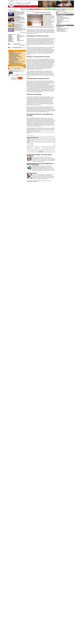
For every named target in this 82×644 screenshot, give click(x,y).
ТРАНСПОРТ (10, 37)
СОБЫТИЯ (10, 35)
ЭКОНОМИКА (10, 37)
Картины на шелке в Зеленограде (15, 28)
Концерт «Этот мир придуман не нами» (16, 12)
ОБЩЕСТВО (10, 36)
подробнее (35, 182)
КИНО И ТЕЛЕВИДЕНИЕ (21, 36)
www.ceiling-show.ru (42, 132)
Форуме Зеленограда (70, 0)
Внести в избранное (11, 0)
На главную (29, 11)
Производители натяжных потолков (46, 72)
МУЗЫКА (18, 35)
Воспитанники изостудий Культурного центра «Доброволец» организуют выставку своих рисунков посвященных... (19, 25)
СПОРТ (18, 35)
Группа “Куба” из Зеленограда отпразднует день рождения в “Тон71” (16, 17)
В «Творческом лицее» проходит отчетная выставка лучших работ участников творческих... (20, 30)
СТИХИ (18, 40)
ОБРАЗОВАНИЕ (11, 40)
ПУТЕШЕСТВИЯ (20, 37)
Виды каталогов (32, 173)
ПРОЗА (18, 39)
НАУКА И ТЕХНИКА (11, 41)
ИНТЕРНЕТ (10, 39)
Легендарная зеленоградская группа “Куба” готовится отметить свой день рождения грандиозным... (20, 20)
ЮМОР (18, 38)
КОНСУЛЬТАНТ (11, 42)
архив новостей (23, 32)
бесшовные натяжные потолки (36, 44)
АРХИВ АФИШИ (22, 46)
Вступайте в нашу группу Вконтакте (43, 12)
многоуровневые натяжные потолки (48, 83)
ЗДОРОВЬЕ (10, 40)
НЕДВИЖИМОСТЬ (11, 38)
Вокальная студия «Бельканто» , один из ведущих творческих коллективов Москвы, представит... (20, 14)
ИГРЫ (18, 37)
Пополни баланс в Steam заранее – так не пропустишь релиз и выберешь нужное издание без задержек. (19, 71)
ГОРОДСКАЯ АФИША (20, 40)
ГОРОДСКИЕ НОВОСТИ (12, 35)
